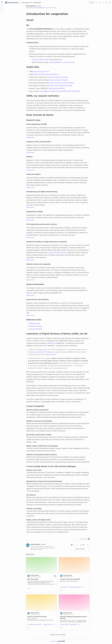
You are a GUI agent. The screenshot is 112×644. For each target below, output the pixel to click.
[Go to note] (41, 583)
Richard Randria (31, 6)
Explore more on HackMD (58, 635)
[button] (56, 8)
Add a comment (80, 549)
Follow (39, 6)
